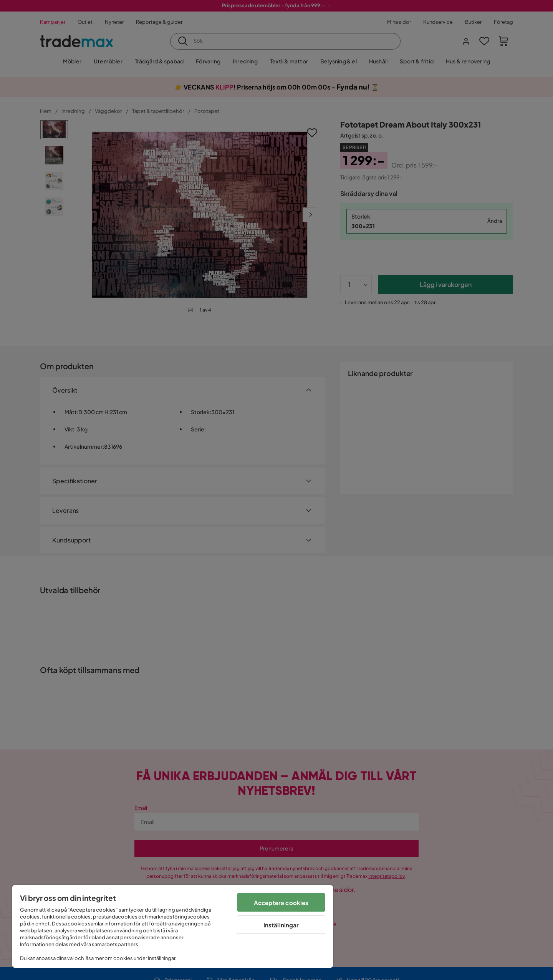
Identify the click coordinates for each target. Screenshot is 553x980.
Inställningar (281, 925)
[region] (173, 926)
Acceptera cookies (281, 903)
